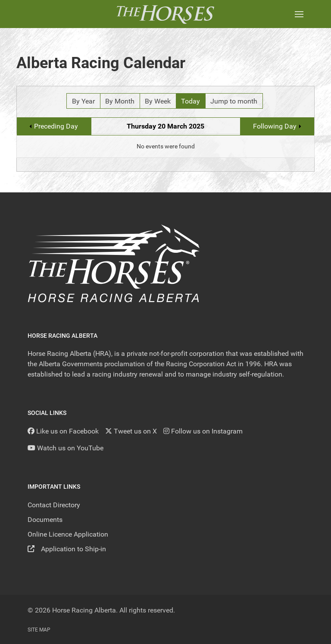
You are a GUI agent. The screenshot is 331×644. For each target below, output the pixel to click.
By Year (83, 101)
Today (190, 101)
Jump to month (234, 101)
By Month (120, 101)
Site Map (39, 630)
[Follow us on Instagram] (203, 431)
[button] (299, 14)
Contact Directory (54, 505)
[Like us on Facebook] (63, 431)
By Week (158, 101)
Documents (45, 520)
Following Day (275, 126)
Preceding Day (56, 126)
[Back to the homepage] (165, 14)
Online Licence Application (68, 534)
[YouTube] (66, 448)
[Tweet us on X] (131, 431)
